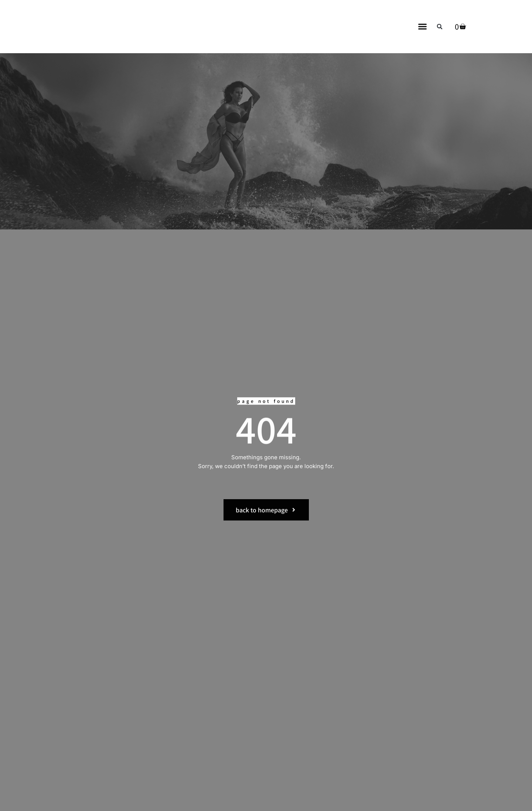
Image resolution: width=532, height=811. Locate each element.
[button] (423, 27)
